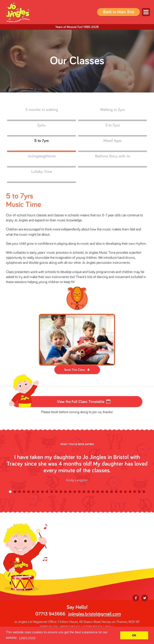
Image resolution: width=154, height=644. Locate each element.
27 (130, 492)
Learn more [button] (27, 638)
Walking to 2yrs (112, 114)
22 (107, 492)
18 (89, 492)
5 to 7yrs (42, 145)
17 (84, 492)
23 (112, 492)
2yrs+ (42, 129)
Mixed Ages (112, 145)
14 (70, 492)
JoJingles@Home (42, 160)
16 (79, 492)
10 (52, 492)
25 (121, 492)
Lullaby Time (42, 176)
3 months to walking (42, 114)
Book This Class (75, 370)
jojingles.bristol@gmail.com (95, 614)
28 (135, 492)
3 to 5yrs (112, 129)
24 (116, 492)
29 (139, 492)
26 (125, 492)
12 (61, 492)
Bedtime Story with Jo (112, 160)
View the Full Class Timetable (81, 402)
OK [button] (134, 635)
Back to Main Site (119, 12)
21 (102, 492)
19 (93, 492)
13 (65, 492)
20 (98, 492)
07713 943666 (50, 614)
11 (56, 492)
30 (144, 492)
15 (75, 492)
